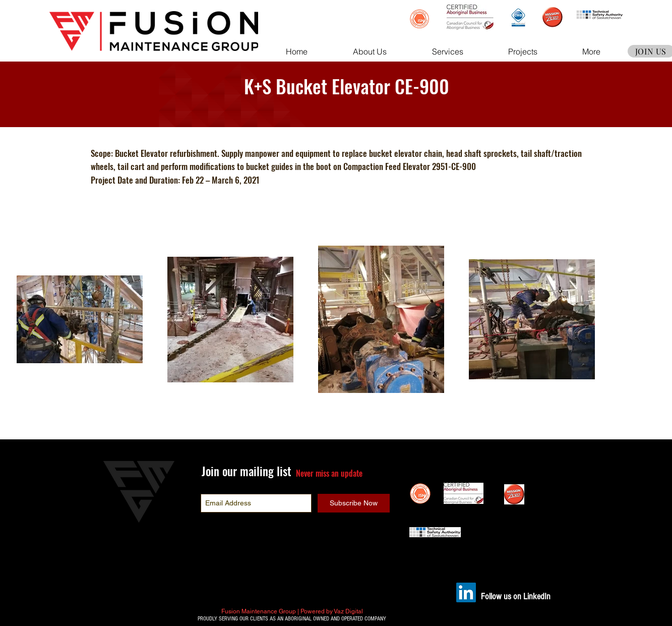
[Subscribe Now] (354, 503)
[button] (370, 51)
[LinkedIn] (466, 592)
